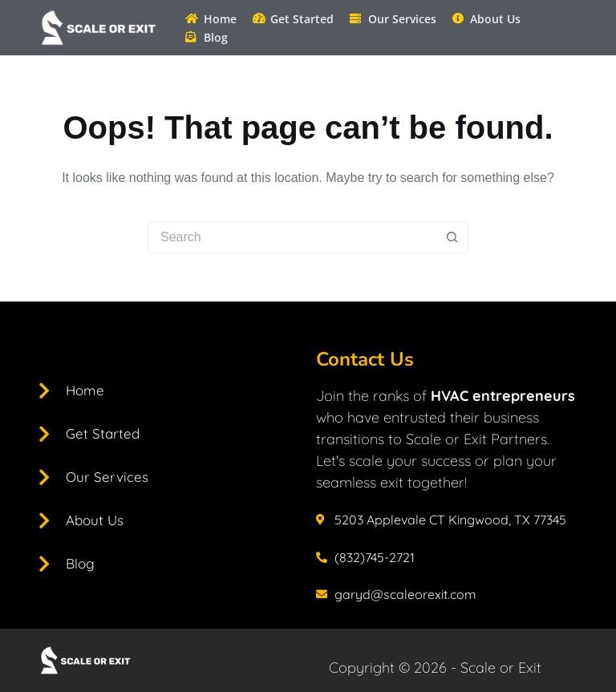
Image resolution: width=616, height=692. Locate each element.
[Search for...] (292, 237)
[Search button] (452, 237)
